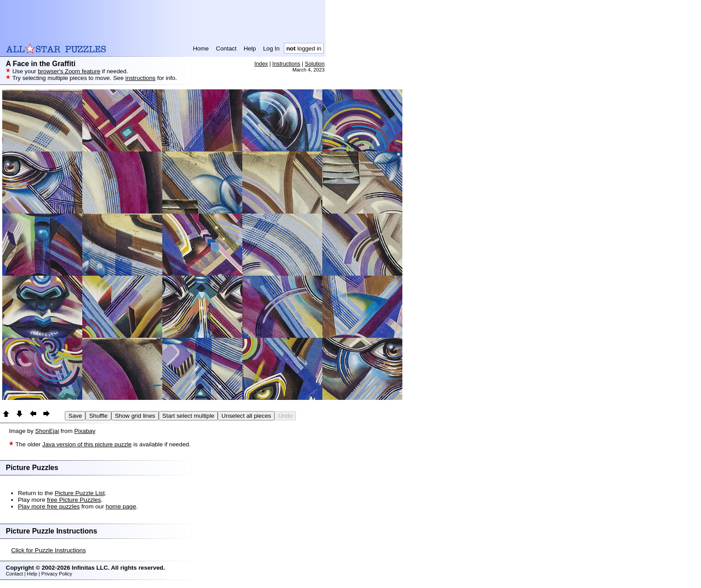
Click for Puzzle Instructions (49, 550)
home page (121, 506)
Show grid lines (135, 416)
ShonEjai (47, 431)
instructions (140, 78)
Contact (226, 48)
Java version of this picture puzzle (87, 444)
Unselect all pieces (246, 416)
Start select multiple (188, 416)
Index (261, 64)
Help (250, 48)
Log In (271, 48)
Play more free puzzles (49, 506)
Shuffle (98, 416)
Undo (285, 416)
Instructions (286, 64)
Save (75, 416)
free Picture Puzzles (74, 500)
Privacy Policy (57, 574)
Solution (315, 64)
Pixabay (85, 431)
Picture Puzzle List (80, 493)
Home (201, 48)
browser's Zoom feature (69, 71)
